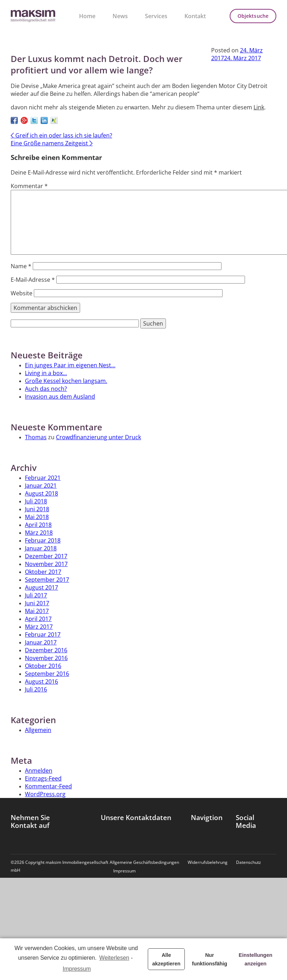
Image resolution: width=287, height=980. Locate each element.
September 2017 (47, 580)
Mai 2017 (37, 611)
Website (22, 293)
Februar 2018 (43, 540)
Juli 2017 (36, 595)
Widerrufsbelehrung (208, 862)
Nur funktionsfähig (210, 959)
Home (87, 16)
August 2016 (41, 681)
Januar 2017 (41, 642)
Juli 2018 (36, 501)
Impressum (124, 871)
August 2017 (41, 587)
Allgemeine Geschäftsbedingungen (144, 862)
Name (21, 266)
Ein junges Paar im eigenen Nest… (70, 365)
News (120, 16)
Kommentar (29, 186)
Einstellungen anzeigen (255, 959)
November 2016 (46, 658)
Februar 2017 (43, 634)
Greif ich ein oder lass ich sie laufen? (61, 135)
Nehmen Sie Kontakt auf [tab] (30, 822)
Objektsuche (253, 16)
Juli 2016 (36, 689)
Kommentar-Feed (48, 786)
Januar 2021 (41, 486)
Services (156, 16)
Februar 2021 (43, 478)
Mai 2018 (37, 517)
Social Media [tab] (246, 822)
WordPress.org (45, 794)
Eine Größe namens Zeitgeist (52, 143)
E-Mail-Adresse (33, 280)
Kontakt (195, 16)
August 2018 (41, 493)
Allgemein (38, 730)
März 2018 (39, 533)
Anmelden (39, 771)
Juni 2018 (37, 509)
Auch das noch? (46, 389)
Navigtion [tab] (207, 818)
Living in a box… (46, 373)
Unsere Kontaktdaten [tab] (136, 818)
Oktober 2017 (43, 572)
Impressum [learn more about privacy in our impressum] (77, 969)
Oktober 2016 (43, 666)
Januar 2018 (41, 548)
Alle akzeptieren (166, 959)
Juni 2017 (37, 603)
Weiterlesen (114, 958)
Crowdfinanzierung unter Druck (98, 437)
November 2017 (46, 564)
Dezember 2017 (46, 556)
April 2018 (38, 525)
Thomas (36, 437)
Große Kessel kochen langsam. (66, 381)
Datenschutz (249, 862)
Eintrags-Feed (43, 778)
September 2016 (47, 674)
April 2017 (38, 619)
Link (259, 107)
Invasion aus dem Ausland (60, 396)
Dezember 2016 (46, 650)
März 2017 (39, 627)
